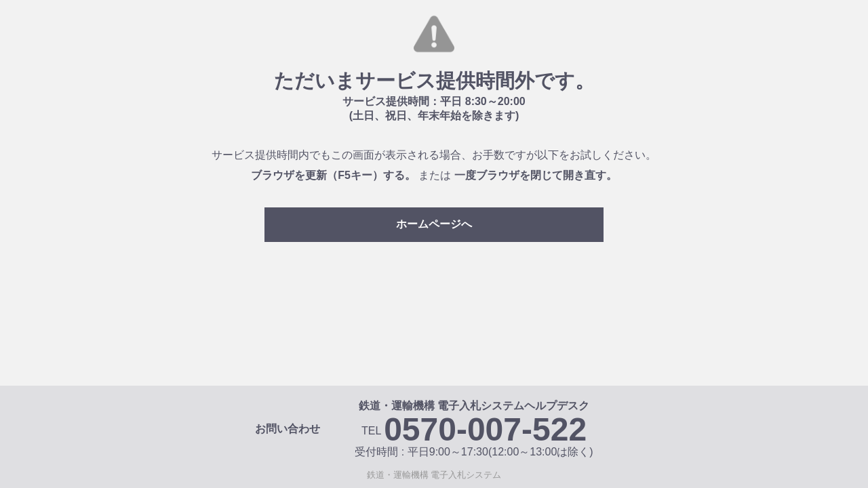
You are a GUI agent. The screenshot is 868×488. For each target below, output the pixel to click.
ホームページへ (434, 224)
